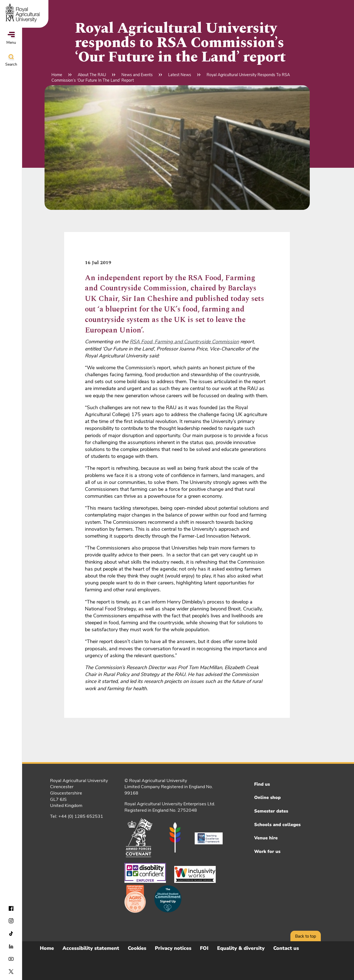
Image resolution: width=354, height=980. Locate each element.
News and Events (137, 75)
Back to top (306, 936)
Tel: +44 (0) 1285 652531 (77, 816)
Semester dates (271, 811)
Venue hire (266, 838)
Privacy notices (173, 948)
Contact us (286, 948)
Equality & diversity (241, 948)
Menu (11, 38)
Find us (262, 784)
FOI (204, 948)
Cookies (137, 948)
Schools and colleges (277, 825)
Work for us (267, 852)
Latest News (180, 75)
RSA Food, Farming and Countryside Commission (184, 342)
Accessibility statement (91, 948)
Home (57, 75)
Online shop (267, 798)
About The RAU (92, 75)
